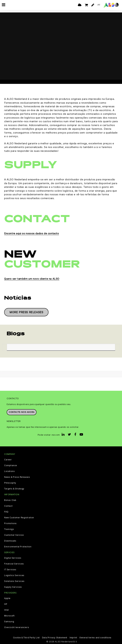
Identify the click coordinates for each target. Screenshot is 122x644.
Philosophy (10, 483)
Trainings (9, 529)
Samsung (9, 622)
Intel (6, 610)
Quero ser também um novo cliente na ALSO (32, 279)
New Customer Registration (19, 517)
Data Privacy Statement (55, 638)
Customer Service (14, 535)
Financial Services (14, 564)
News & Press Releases (17, 477)
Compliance (11, 465)
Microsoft (9, 616)
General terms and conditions (95, 638)
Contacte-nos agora (22, 412)
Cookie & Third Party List (26, 638)
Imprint (73, 638)
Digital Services (13, 558)
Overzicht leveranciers (17, 627)
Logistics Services (14, 575)
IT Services (10, 570)
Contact (8, 506)
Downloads (10, 541)
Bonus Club (10, 500)
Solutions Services (14, 581)
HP (6, 604)
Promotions (10, 523)
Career (8, 460)
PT (99, 5)
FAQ (6, 512)
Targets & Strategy (14, 489)
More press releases (26, 312)
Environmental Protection (18, 547)
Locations (9, 471)
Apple (7, 598)
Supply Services (13, 587)
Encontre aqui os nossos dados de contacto (32, 233)
